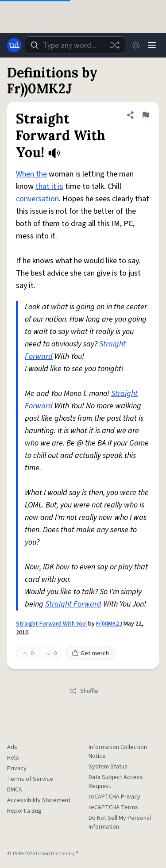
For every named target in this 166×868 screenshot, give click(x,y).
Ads (12, 747)
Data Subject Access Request (116, 782)
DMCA (15, 790)
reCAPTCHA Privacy (114, 797)
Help (13, 758)
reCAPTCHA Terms (113, 807)
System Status (108, 767)
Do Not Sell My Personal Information (120, 822)
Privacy (17, 768)
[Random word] (115, 45)
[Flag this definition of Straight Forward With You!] (146, 115)
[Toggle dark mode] (136, 45)
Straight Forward (73, 604)
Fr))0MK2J (109, 624)
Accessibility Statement (39, 800)
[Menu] (152, 45)
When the (31, 174)
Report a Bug (24, 811)
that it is (49, 186)
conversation (37, 199)
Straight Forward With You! (51, 624)
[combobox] (75, 45)
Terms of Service (30, 779)
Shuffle (83, 691)
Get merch (90, 653)
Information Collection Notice (118, 752)
